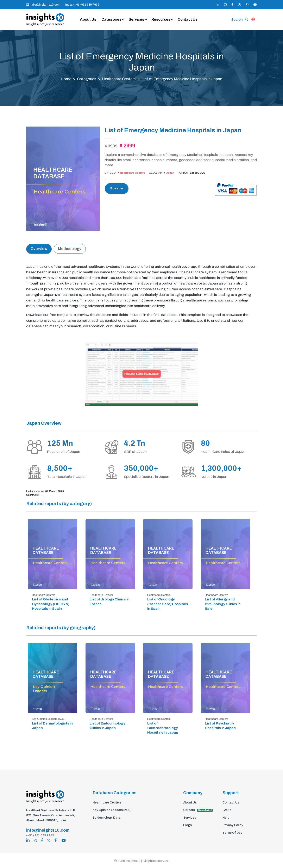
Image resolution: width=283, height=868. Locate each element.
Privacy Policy (233, 825)
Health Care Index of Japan (223, 452)
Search (237, 20)
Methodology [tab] (70, 249)
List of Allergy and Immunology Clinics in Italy (223, 604)
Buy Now (117, 189)
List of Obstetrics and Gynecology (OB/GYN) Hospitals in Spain (51, 604)
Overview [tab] (39, 249)
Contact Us (188, 20)
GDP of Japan (135, 452)
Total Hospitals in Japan (67, 477)
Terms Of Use (232, 833)
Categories (111, 20)
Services (136, 20)
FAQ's (227, 810)
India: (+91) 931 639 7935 (82, 5)
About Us (88, 20)
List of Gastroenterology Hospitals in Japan (163, 728)
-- (41, 495)
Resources (161, 20)
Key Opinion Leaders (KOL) (112, 810)
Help (226, 818)
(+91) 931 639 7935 (40, 835)
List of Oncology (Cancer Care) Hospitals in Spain (168, 604)
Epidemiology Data (106, 818)
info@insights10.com (43, 5)
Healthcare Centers (119, 79)
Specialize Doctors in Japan (147, 477)
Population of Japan (64, 452)
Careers (198, 810)
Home (66, 79)
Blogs (187, 825)
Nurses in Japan (214, 477)
